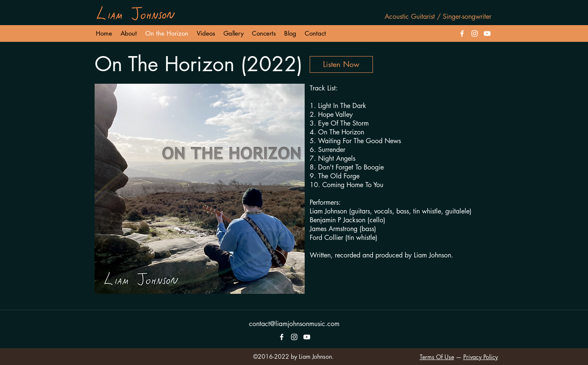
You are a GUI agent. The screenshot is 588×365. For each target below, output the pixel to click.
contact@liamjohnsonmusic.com (294, 324)
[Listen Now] (341, 64)
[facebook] (462, 33)
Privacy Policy (481, 357)
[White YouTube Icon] (487, 33)
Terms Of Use (437, 357)
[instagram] (475, 33)
